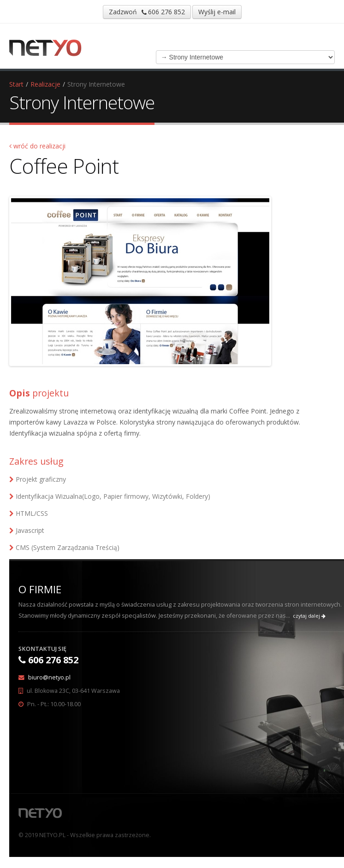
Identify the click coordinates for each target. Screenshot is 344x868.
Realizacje (45, 84)
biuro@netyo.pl (49, 677)
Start (16, 84)
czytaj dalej (309, 616)
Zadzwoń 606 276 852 (147, 12)
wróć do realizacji (37, 146)
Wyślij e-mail (217, 12)
